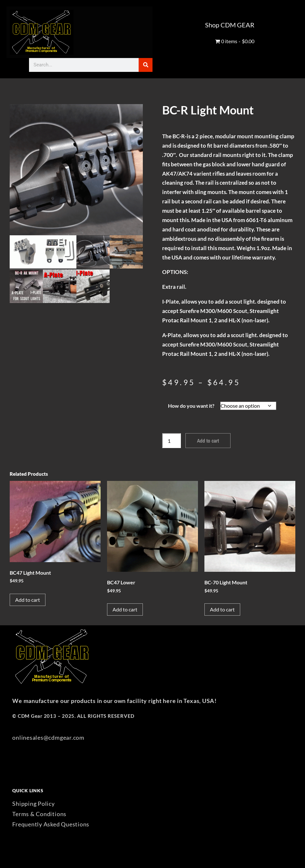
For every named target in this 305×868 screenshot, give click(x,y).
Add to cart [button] (28, 600)
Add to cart (208, 441)
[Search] (146, 65)
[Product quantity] (172, 441)
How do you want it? (191, 406)
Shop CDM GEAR (230, 25)
